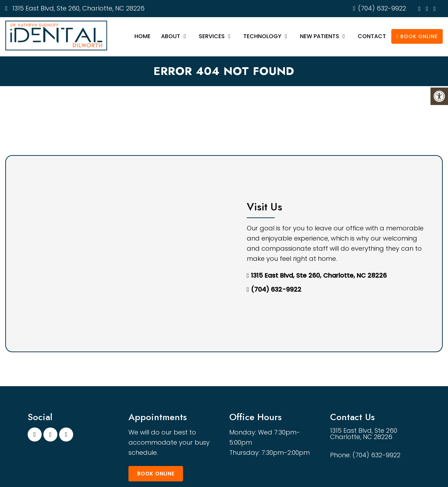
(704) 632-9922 (382, 8)
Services (212, 36)
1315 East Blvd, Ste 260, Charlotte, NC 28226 (78, 8)
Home (142, 36)
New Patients (320, 36)
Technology (262, 36)
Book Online (417, 36)
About (171, 36)
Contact (372, 36)
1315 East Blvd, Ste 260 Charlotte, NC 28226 (364, 434)
